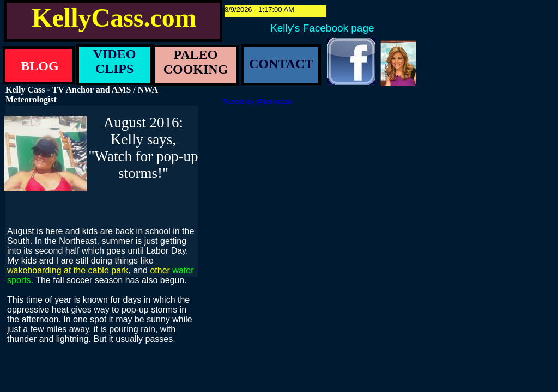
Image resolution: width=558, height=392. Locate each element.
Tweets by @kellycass (257, 102)
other (160, 270)
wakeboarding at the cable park (68, 270)
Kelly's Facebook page (322, 28)
